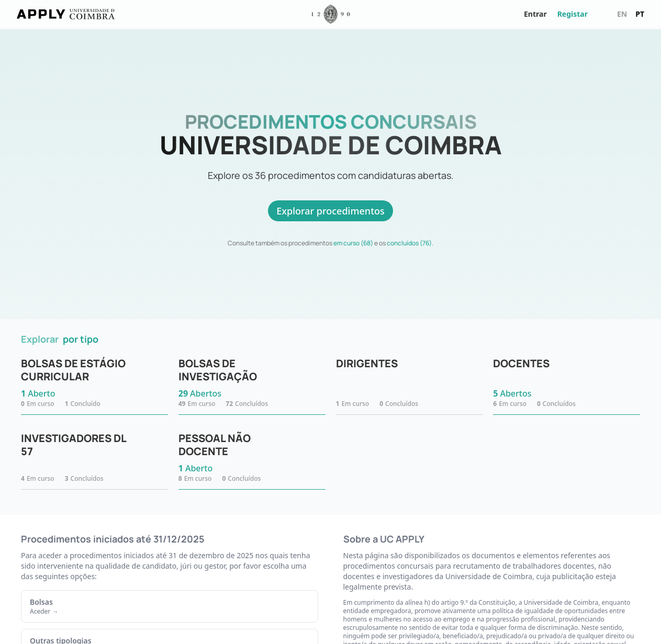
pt (640, 14)
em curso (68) (353, 243)
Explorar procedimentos (330, 211)
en (622, 14)
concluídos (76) (409, 243)
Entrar (535, 14)
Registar (573, 14)
